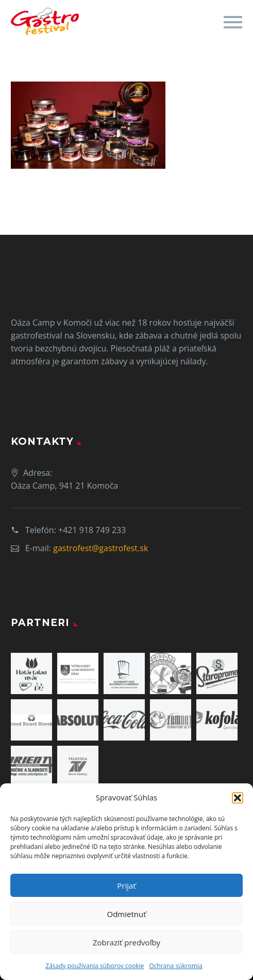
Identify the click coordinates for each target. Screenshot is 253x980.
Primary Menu (233, 22)
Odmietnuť (126, 914)
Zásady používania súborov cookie (95, 966)
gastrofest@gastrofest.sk (100, 548)
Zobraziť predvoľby (126, 942)
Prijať (126, 886)
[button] (238, 798)
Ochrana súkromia (175, 966)
